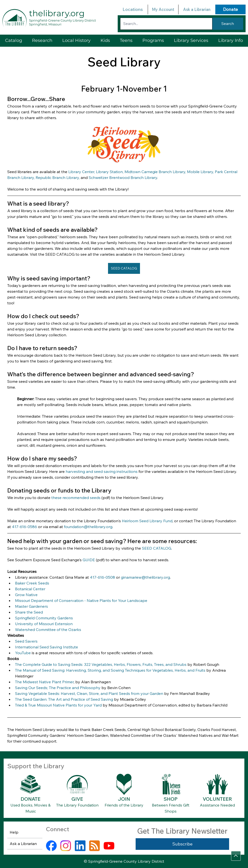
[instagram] (66, 846)
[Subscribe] (182, 844)
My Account (163, 9)
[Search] (228, 24)
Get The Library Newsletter (182, 831)
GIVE (77, 799)
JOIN (124, 799)
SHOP (171, 799)
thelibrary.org (57, 13)
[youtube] (109, 846)
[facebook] (51, 846)
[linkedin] (80, 846)
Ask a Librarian (197, 9)
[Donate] (230, 9)
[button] (191, 41)
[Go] (236, 856)
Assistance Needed (217, 805)
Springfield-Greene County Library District (62, 20)
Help (14, 832)
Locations (133, 9)
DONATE (31, 799)
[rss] (94, 846)
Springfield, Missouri (45, 24)
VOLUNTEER (217, 799)
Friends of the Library (124, 805)
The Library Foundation (77, 805)
